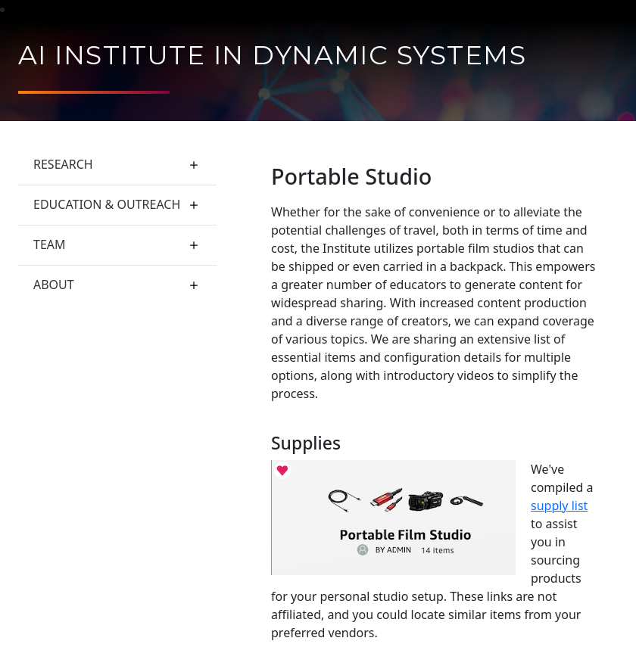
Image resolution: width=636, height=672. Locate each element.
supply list (559, 506)
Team (50, 244)
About (54, 285)
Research (63, 164)
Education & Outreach (107, 204)
